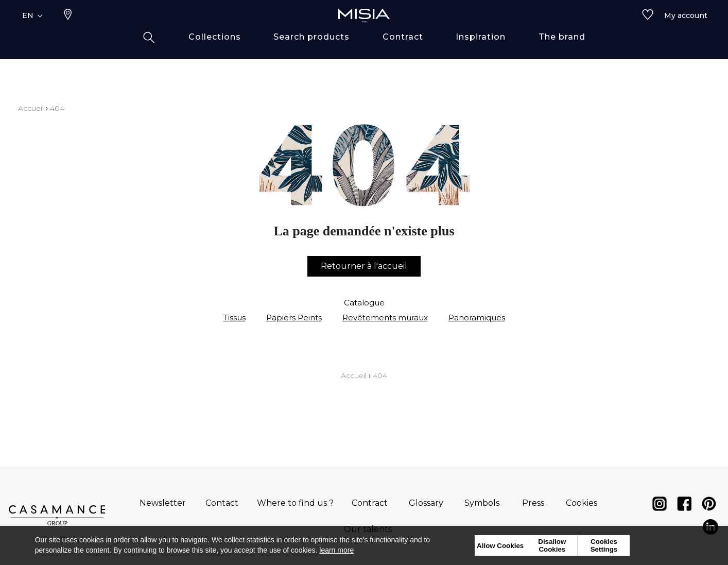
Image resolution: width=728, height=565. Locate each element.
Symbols (482, 503)
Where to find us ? (295, 503)
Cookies (582, 503)
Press (533, 503)
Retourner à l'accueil (364, 266)
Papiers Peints (294, 318)
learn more (336, 550)
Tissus (235, 318)
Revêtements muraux (385, 318)
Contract (370, 503)
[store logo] (364, 32)
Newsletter (163, 503)
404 (57, 108)
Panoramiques (477, 318)
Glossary (426, 503)
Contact (222, 503)
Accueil (31, 108)
